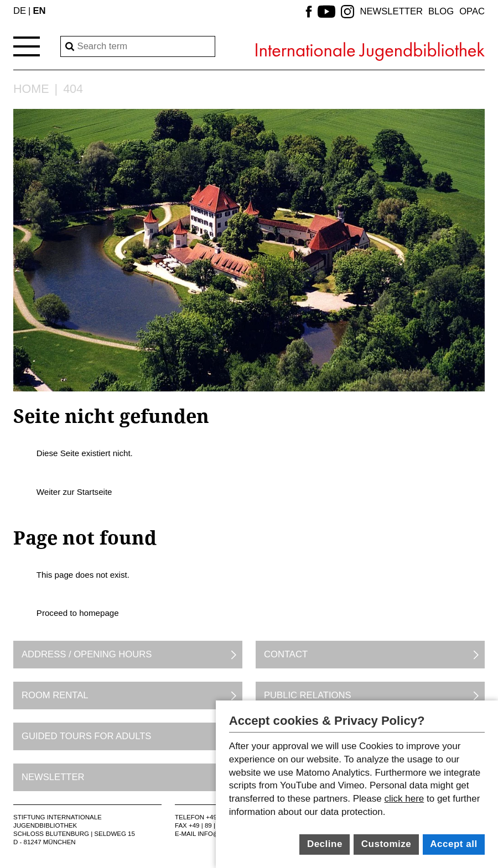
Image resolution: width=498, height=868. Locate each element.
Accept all (453, 844)
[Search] (138, 46)
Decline (325, 844)
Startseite (95, 492)
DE (20, 11)
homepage (99, 613)
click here (404, 799)
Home (31, 90)
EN (39, 11)
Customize (386, 844)
